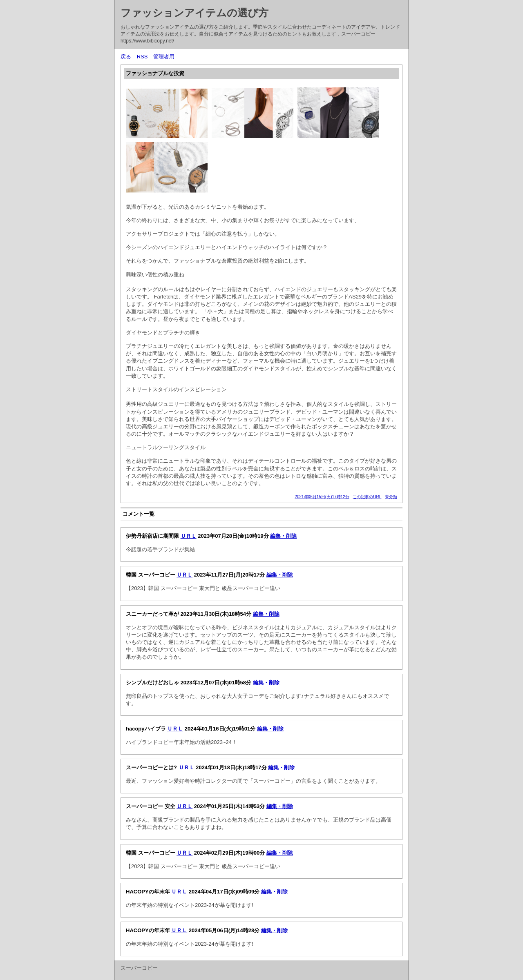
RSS (142, 57)
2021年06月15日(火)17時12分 (322, 497)
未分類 (391, 497)
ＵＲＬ (189, 536)
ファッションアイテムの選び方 (194, 13)
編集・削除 (283, 536)
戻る (126, 57)
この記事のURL (367, 497)
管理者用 (164, 57)
